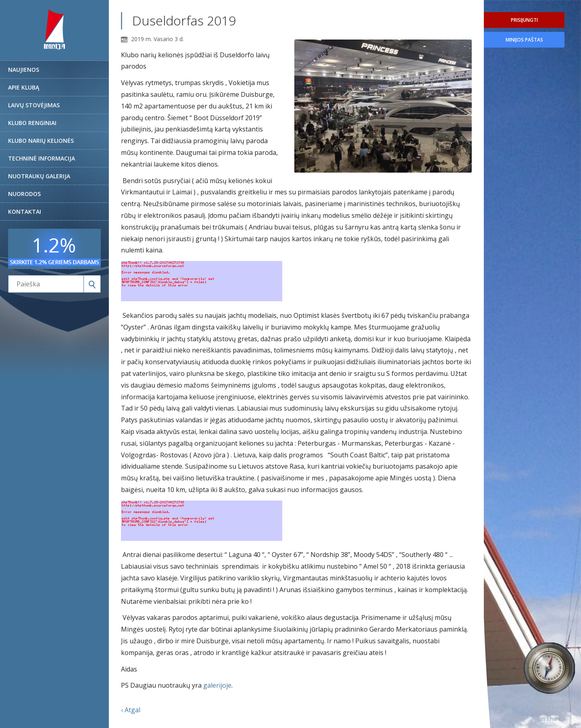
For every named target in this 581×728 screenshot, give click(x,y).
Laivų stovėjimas (34, 105)
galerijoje (217, 685)
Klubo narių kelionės (41, 141)
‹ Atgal (131, 710)
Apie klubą (24, 87)
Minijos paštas (524, 40)
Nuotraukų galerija (39, 176)
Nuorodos (24, 194)
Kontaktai (25, 212)
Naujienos (24, 70)
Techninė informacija (42, 158)
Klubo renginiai (32, 123)
